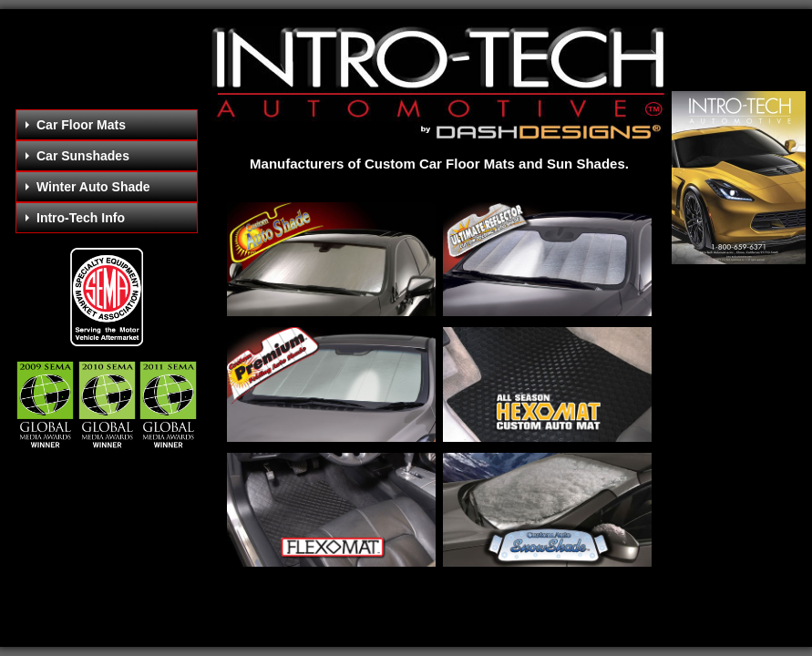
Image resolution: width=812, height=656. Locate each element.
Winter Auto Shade (88, 187)
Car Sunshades (77, 156)
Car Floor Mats (76, 125)
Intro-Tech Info (75, 218)
